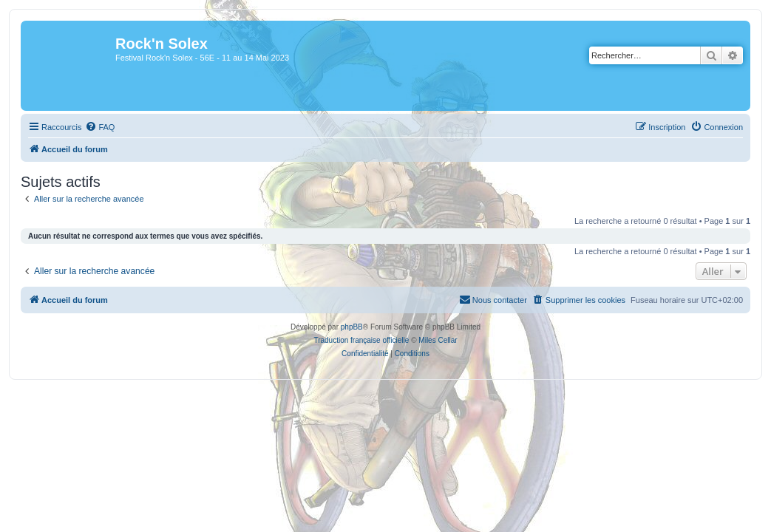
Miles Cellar (438, 340)
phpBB (352, 327)
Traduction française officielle (361, 340)
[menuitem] (100, 127)
